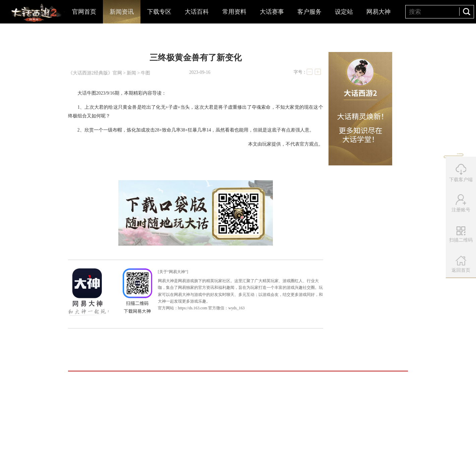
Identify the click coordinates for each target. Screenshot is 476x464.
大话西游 (35, 13)
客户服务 (309, 12)
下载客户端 (461, 173)
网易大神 (378, 12)
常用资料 (234, 12)
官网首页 (84, 12)
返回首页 (461, 264)
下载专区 (159, 12)
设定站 (344, 12)
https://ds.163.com (193, 308)
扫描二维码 (462, 237)
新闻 (131, 73)
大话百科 (197, 12)
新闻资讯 (122, 12)
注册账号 (461, 203)
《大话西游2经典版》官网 (95, 73)
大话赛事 (272, 12)
